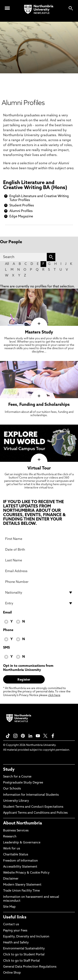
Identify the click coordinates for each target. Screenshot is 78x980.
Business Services (16, 831)
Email (7, 613)
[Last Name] (39, 560)
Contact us (11, 925)
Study (9, 770)
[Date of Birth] (39, 550)
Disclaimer (11, 879)
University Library (16, 801)
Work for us (12, 849)
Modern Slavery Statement (22, 885)
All (7, 264)
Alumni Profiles (21, 211)
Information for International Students (31, 795)
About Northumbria (23, 823)
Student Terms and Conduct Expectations (33, 807)
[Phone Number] (39, 582)
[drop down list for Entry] (39, 603)
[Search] (23, 257)
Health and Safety (16, 943)
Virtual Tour (39, 468)
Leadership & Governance (22, 843)
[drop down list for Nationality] (39, 593)
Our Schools (12, 789)
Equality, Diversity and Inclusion (26, 937)
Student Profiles (22, 206)
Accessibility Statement (20, 867)
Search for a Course (17, 777)
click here (54, 695)
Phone (8, 630)
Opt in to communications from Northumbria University (28, 668)
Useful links (15, 917)
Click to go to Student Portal (24, 955)
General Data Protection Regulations (30, 967)
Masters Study (39, 332)
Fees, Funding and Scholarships (39, 405)
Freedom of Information (20, 861)
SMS (6, 648)
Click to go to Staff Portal (21, 961)
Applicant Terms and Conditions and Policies (35, 813)
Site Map (9, 907)
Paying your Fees (15, 931)
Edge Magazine (21, 217)
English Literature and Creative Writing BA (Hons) (35, 185)
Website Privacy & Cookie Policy (26, 873)
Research (10, 837)
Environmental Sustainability (24, 949)
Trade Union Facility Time (21, 891)
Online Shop (12, 973)
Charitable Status (16, 855)
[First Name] (39, 539)
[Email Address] (39, 571)
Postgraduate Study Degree (23, 783)
